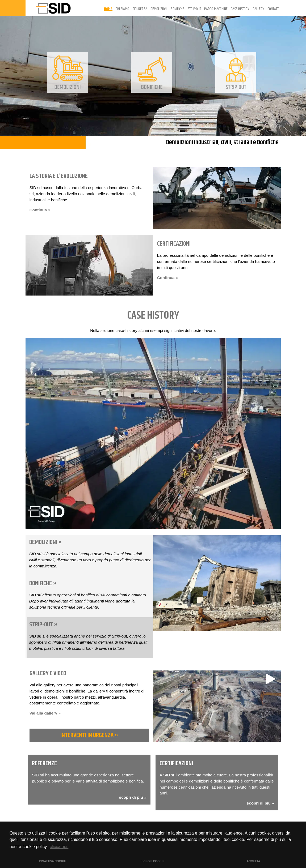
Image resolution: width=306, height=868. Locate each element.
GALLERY (258, 9)
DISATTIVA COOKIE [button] (53, 861)
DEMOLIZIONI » (46, 542)
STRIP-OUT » (43, 625)
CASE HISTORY (240, 9)
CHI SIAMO (122, 9)
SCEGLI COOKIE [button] (153, 861)
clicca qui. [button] (59, 847)
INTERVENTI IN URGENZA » (89, 735)
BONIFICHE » (43, 583)
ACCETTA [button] (253, 861)
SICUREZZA (140, 9)
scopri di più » (133, 797)
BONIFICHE (177, 9)
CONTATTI (273, 9)
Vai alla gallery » (45, 713)
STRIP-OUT (194, 9)
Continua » (40, 210)
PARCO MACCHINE (216, 9)
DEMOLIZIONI (159, 9)
